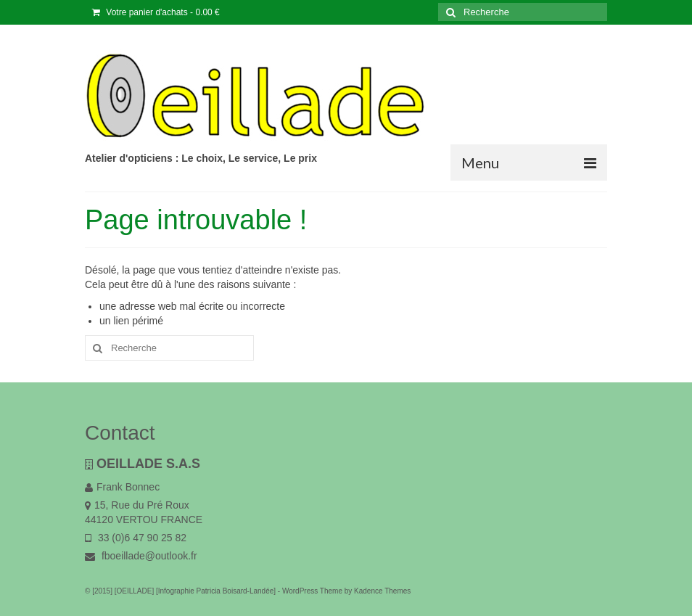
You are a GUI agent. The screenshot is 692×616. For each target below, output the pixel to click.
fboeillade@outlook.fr (141, 556)
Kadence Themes (382, 591)
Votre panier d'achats (156, 12)
